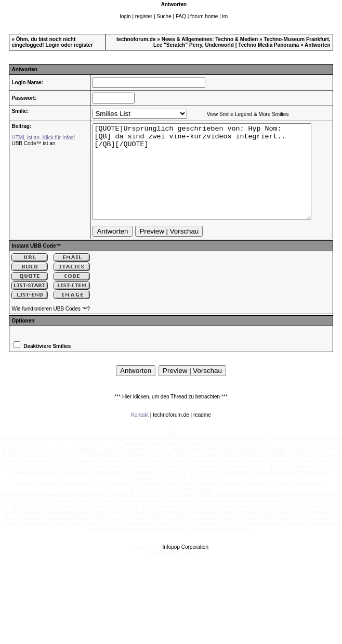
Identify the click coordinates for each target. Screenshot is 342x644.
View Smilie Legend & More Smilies (241, 114)
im (225, 16)
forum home (204, 16)
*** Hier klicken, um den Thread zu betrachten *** (171, 415)
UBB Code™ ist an (33, 143)
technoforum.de (136, 39)
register (144, 16)
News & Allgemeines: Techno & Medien (210, 39)
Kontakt (140, 434)
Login (52, 45)
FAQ (181, 16)
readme (202, 434)
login (126, 16)
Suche (164, 16)
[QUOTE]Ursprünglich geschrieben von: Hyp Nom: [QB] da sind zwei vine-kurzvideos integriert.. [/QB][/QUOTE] (208, 181)
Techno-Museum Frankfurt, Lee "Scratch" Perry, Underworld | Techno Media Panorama (242, 42)
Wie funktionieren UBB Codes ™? (51, 327)
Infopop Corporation (186, 566)
